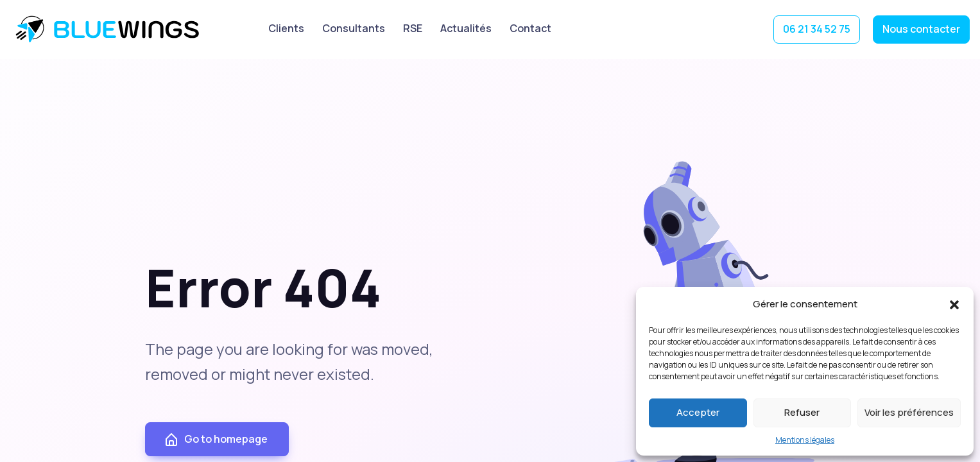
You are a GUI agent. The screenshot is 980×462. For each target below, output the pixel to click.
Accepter (698, 412)
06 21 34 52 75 (817, 29)
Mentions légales (805, 440)
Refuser (802, 412)
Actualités (466, 28)
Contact (530, 28)
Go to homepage (216, 440)
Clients (286, 28)
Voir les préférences (909, 412)
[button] (954, 304)
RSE (413, 28)
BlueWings (109, 30)
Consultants (354, 28)
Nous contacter (921, 29)
